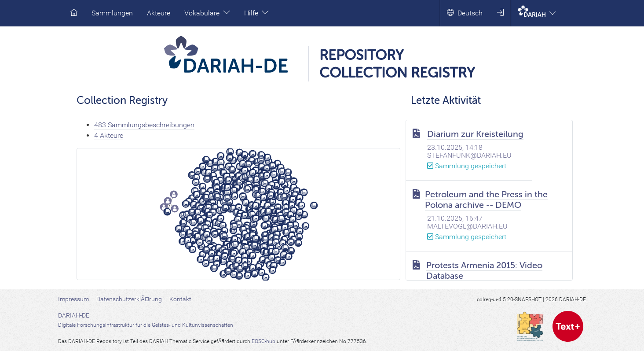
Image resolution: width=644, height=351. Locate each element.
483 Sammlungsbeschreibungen (144, 125)
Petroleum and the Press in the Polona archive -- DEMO (486, 200)
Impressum (73, 299)
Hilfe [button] (256, 13)
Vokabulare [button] (207, 13)
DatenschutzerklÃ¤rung (129, 299)
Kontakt (180, 299)
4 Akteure (109, 135)
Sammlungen (112, 13)
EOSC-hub (263, 341)
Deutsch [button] (465, 13)
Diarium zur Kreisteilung (475, 134)
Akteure (159, 13)
